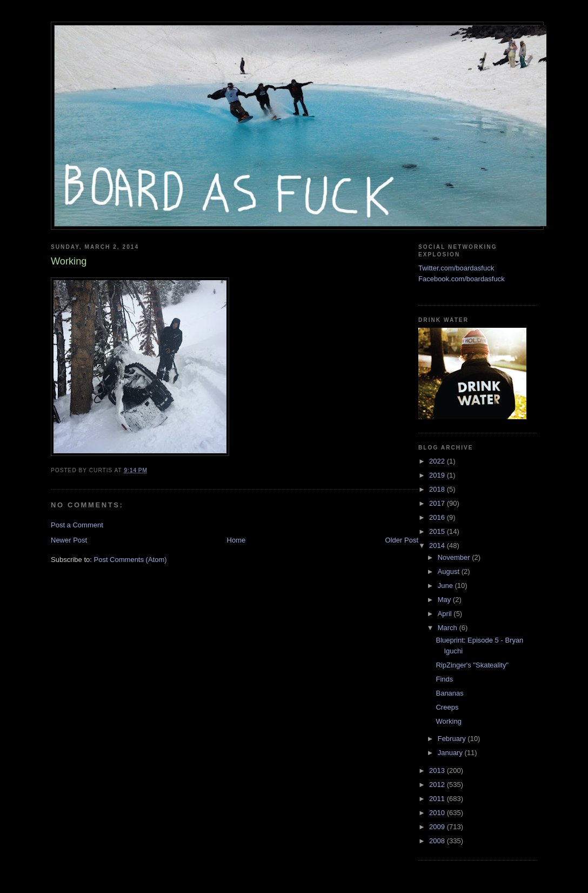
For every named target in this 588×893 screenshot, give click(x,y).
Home (236, 540)
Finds (444, 679)
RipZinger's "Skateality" (472, 665)
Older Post (402, 540)
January (451, 753)
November (455, 557)
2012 (438, 785)
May (445, 600)
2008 (438, 841)
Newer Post (69, 540)
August (450, 571)
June (446, 586)
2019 (438, 475)
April (446, 614)
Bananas (449, 693)
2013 (438, 770)
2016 (438, 517)
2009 (438, 827)
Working (448, 721)
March (449, 628)
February (453, 739)
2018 (438, 489)
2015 (438, 531)
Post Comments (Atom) (131, 560)
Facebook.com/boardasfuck (462, 279)
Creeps (447, 707)
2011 (438, 799)
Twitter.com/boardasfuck (456, 268)
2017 (438, 503)
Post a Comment (77, 525)
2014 (438, 545)
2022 (438, 461)
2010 (438, 813)
